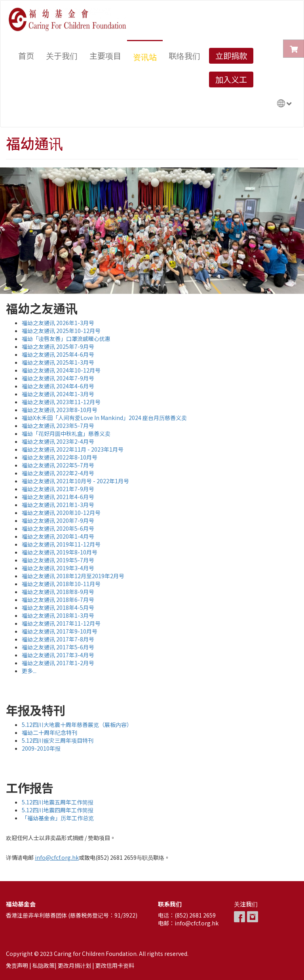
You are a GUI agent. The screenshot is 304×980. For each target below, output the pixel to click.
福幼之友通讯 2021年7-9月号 (58, 489)
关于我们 (62, 56)
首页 (26, 56)
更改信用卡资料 (115, 965)
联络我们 (184, 56)
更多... (29, 671)
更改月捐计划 (74, 965)
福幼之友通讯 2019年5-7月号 (58, 560)
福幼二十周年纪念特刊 (49, 732)
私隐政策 (44, 965)
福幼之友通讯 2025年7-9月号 (58, 346)
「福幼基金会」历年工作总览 (58, 818)
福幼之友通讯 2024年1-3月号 (58, 394)
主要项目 (105, 56)
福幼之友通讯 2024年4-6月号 (58, 386)
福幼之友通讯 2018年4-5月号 (58, 607)
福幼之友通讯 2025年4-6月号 (58, 354)
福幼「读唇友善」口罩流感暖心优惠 (66, 339)
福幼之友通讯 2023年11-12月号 (61, 402)
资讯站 (145, 57)
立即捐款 (231, 56)
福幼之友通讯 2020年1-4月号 (58, 536)
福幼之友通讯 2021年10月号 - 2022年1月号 (75, 481)
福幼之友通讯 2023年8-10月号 (60, 410)
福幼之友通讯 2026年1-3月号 (58, 323)
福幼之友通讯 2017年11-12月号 (61, 623)
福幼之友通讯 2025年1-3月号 (58, 362)
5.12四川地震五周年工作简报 (58, 802)
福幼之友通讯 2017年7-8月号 (58, 639)
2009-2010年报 (41, 748)
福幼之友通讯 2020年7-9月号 (58, 520)
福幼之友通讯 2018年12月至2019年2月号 (73, 576)
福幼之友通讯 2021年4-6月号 (58, 497)
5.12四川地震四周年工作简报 (58, 810)
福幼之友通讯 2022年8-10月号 (60, 457)
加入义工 (231, 79)
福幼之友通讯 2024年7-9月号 (58, 378)
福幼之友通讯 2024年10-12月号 (61, 370)
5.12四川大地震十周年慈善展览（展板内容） (77, 725)
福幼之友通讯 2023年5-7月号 (58, 426)
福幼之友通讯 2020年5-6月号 (58, 528)
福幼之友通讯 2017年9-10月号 (60, 631)
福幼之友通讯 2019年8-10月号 (60, 552)
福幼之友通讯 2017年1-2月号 (58, 663)
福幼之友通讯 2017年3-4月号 (58, 655)
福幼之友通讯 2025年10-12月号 (61, 331)
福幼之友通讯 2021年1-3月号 (58, 505)
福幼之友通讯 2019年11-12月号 (61, 544)
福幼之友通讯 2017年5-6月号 (58, 647)
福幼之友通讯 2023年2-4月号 (58, 441)
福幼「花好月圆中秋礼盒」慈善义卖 (66, 433)
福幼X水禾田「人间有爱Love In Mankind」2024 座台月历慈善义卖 (104, 418)
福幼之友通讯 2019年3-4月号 (58, 568)
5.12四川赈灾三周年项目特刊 (58, 740)
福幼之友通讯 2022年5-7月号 (58, 465)
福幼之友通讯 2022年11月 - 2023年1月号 (73, 449)
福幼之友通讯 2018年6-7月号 (58, 600)
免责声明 (17, 965)
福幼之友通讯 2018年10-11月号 (61, 584)
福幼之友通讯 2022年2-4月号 (58, 473)
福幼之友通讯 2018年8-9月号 (58, 592)
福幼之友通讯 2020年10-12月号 (61, 513)
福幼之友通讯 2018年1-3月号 (58, 615)
